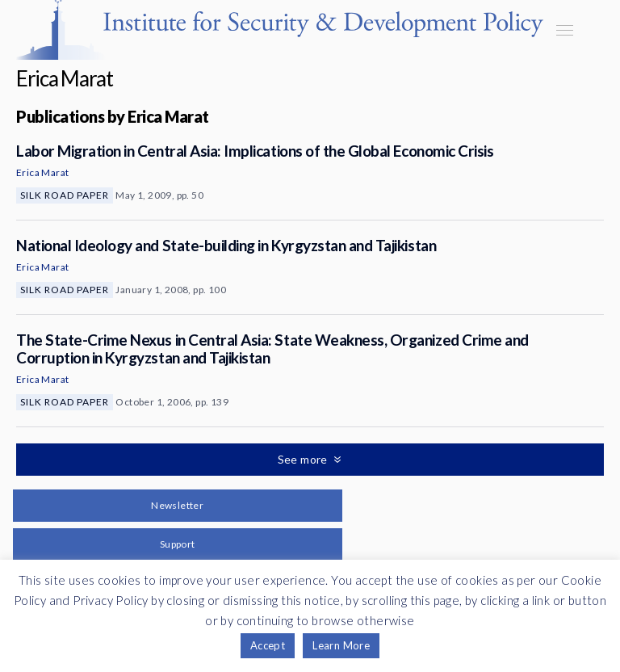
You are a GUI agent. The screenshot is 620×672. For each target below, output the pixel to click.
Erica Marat (42, 172)
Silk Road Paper (65, 195)
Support (178, 544)
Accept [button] (268, 645)
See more (304, 459)
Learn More (341, 645)
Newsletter (177, 505)
